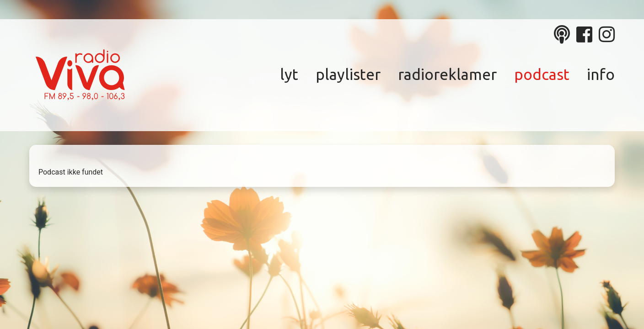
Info (601, 74)
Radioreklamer (447, 74)
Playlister (348, 74)
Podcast (542, 74)
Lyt (289, 74)
